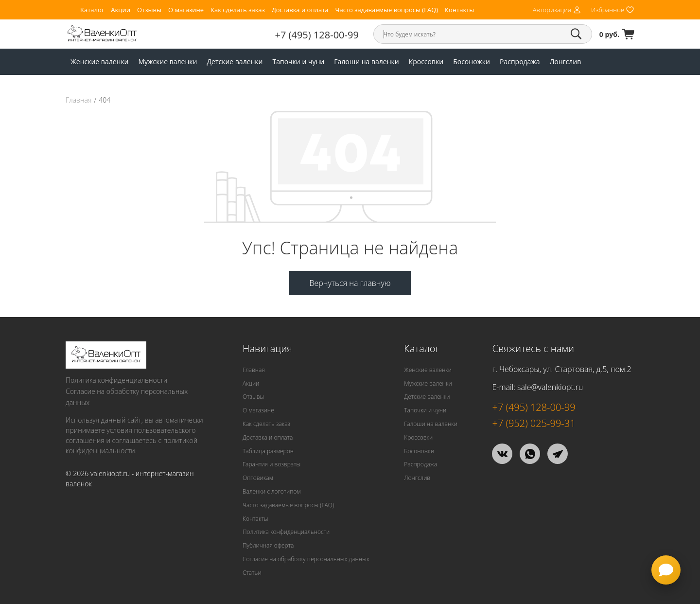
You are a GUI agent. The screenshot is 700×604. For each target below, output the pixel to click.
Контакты (459, 10)
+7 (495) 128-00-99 (317, 35)
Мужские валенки (168, 62)
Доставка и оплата (300, 10)
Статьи (252, 573)
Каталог (92, 10)
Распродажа (520, 62)
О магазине (186, 10)
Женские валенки (100, 62)
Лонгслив (565, 62)
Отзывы (149, 10)
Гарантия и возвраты (271, 464)
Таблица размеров (268, 451)
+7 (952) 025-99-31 (534, 423)
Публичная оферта (268, 545)
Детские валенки (235, 62)
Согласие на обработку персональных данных (127, 397)
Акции (121, 10)
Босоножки (472, 62)
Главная (79, 100)
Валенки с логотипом (272, 491)
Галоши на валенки (366, 62)
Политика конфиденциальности (116, 380)
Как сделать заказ (238, 10)
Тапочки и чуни (299, 62)
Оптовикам (258, 478)
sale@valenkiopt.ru (550, 387)
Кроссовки (426, 62)
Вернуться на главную (350, 283)
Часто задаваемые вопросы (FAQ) (386, 10)
